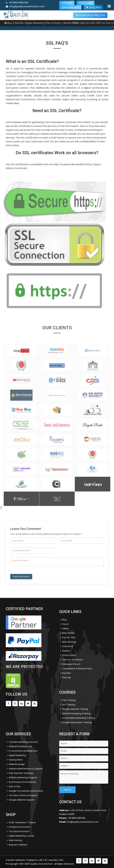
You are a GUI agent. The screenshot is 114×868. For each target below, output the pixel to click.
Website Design (17, 764)
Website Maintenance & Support (26, 769)
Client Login (85, 3)
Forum (66, 624)
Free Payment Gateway (21, 773)
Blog (64, 620)
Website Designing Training (76, 713)
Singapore (32, 860)
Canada (10, 860)
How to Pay (14, 786)
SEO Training (69, 705)
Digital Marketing (17, 755)
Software (67, 3)
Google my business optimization (26, 791)
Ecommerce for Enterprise (22, 782)
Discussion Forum (71, 664)
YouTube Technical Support (23, 795)
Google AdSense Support (22, 800)
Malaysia (20, 860)
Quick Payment (70, 7)
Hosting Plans (16, 760)
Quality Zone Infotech (42, 864)
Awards (66, 651)
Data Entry (68, 646)
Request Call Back (18, 845)
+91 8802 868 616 (18, 3)
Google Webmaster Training (77, 722)
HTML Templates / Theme (22, 822)
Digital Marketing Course (21, 836)
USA (61, 860)
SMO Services (69, 642)
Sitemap (67, 677)
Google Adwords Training (75, 709)
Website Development (20, 746)
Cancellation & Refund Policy (77, 669)
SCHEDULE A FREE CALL (91, 15)
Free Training (69, 700)
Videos (66, 629)
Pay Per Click (69, 637)
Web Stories (68, 633)
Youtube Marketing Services (23, 742)
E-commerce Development (23, 751)
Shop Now (93, 7)
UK (45, 860)
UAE (41, 860)
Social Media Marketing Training (79, 718)
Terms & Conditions (73, 660)
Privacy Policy (69, 655)
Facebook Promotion (20, 827)
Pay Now (66, 673)
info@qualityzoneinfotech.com (27, 6)
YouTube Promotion (19, 831)
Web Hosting (15, 840)
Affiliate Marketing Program (23, 778)
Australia (53, 860)
